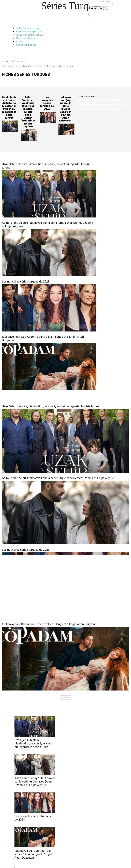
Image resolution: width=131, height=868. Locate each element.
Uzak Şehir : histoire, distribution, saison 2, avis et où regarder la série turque (9, 105)
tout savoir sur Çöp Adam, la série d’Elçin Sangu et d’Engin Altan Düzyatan (66, 107)
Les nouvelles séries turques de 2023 (47, 103)
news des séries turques (87, 96)
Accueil (5, 61)
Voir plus (66, 689)
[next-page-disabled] (15, 859)
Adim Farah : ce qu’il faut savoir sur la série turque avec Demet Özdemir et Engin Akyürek (28, 108)
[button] (89, 15)
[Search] (95, 8)
